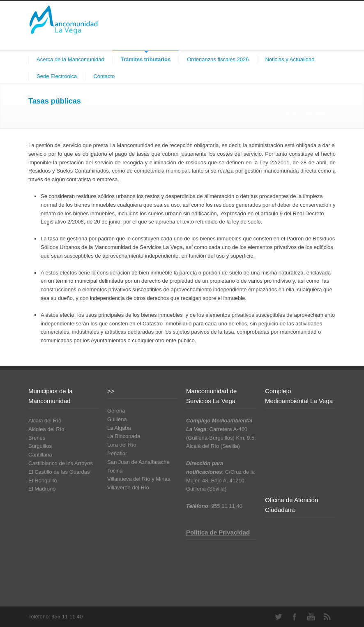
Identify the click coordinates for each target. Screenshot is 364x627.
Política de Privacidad (218, 532)
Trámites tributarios (146, 59)
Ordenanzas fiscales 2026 (218, 59)
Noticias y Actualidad (290, 59)
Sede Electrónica (57, 76)
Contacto (104, 76)
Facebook (295, 617)
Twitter (278, 617)
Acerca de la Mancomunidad (70, 59)
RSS (327, 617)
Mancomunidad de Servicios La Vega (269, 101)
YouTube (311, 617)
